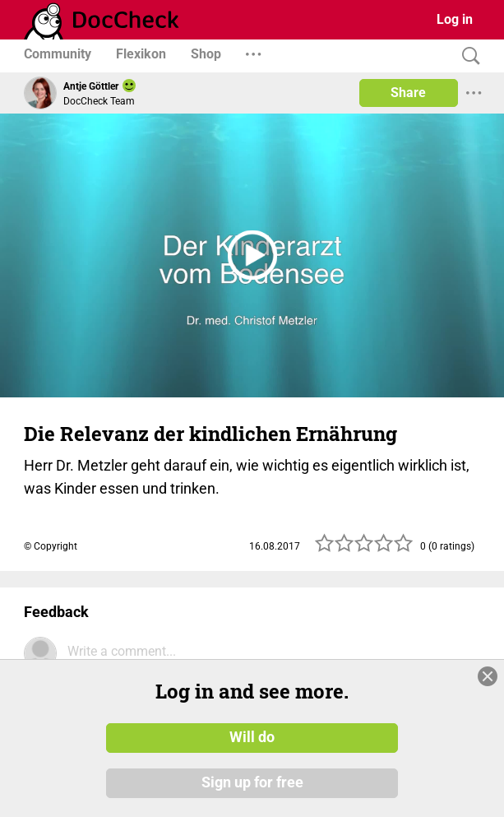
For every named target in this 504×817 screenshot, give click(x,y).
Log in (455, 19)
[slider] (364, 548)
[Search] (467, 56)
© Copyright (51, 546)
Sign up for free (252, 783)
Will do (252, 737)
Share (408, 93)
